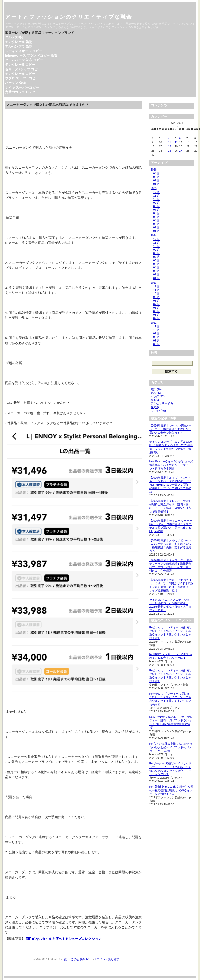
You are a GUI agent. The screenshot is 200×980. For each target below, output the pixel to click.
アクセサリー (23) (162, 403)
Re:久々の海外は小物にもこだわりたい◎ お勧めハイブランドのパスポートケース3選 (171, 747)
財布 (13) (156, 393)
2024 (153, 235)
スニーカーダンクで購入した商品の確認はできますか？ (48, 105)
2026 (153, 169)
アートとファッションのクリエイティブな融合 (69, 17)
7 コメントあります (107, 959)
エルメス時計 (15, 37)
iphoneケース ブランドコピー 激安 (31, 56)
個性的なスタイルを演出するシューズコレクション (63, 939)
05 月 (157, 217)
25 (170, 151)
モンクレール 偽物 (19, 42)
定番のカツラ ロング (20, 92)
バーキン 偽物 (15, 83)
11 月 (157, 196)
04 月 (157, 173)
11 (170, 142)
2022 (153, 323)
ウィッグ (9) (158, 411)
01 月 (157, 184)
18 (170, 146)
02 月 (157, 180)
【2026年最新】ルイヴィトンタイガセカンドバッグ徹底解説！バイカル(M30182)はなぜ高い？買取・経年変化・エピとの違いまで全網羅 (170, 485)
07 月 (157, 210)
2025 (153, 188)
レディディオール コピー (24, 51)
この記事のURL (81, 959)
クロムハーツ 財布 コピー (24, 60)
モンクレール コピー (20, 65)
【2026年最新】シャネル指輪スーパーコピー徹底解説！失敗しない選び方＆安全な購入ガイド (170, 429)
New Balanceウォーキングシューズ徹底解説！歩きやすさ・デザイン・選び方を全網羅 (171, 465)
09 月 (157, 203)
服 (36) (155, 400)
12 (176, 142)
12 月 (157, 192)
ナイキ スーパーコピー (22, 87)
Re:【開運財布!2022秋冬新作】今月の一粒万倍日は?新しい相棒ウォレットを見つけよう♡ (171, 790)
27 (181, 151)
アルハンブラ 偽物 (19, 46)
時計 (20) (156, 389)
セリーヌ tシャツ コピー (23, 69)
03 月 (157, 177)
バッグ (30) (158, 396)
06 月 (157, 213)
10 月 (157, 199)
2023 (153, 283)
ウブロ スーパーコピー (22, 78)
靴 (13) (155, 407)
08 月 (157, 206)
